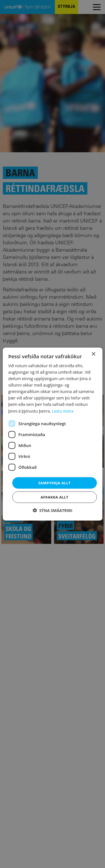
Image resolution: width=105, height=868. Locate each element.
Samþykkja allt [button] (54, 483)
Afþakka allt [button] (54, 497)
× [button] (93, 354)
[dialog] (52, 434)
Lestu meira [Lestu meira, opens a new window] (63, 411)
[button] (53, 510)
